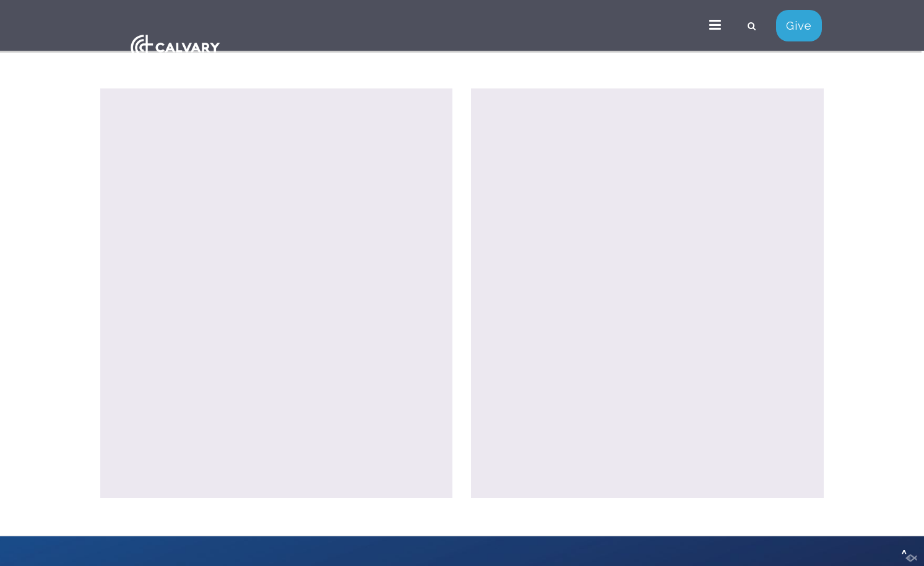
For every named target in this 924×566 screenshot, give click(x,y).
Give (799, 25)
